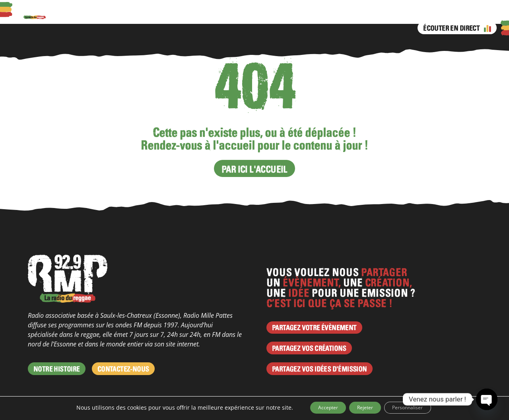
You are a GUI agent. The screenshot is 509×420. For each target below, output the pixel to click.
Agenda (169, 14)
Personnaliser (419, 407)
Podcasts (115, 14)
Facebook (268, 14)
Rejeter (364, 407)
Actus (143, 14)
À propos (82, 14)
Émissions (243, 14)
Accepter (316, 407)
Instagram (284, 14)
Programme (204, 14)
